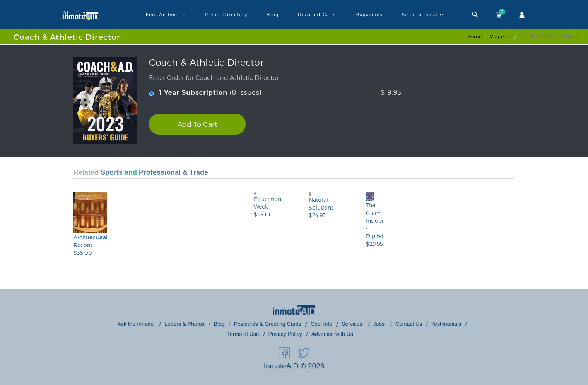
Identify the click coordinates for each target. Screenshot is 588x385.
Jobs (380, 324)
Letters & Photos (185, 324)
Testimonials (446, 324)
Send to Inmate (423, 14)
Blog (273, 15)
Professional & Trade (173, 172)
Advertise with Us (332, 334)
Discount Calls (317, 15)
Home (474, 36)
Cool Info (321, 324)
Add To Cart (197, 124)
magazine (500, 36)
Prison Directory (226, 15)
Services (353, 324)
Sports (112, 172)
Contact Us (409, 324)
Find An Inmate (166, 15)
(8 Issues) (275, 93)
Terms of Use (243, 334)
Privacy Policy (285, 334)
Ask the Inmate (136, 324)
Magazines (369, 15)
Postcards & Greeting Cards (268, 324)
